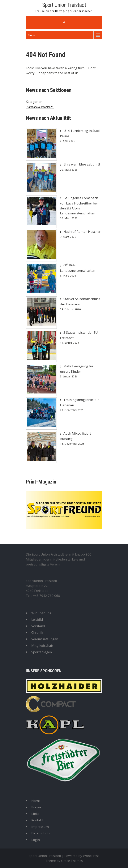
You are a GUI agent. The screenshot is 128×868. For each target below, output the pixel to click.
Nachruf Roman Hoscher (82, 232)
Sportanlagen (42, 652)
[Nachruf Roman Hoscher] (41, 245)
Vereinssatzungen (45, 639)
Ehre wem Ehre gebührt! (82, 164)
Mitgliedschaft (42, 645)
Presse (36, 807)
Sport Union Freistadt (64, 5)
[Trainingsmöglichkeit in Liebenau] (41, 413)
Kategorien (34, 102)
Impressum (40, 827)
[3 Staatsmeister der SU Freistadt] (41, 346)
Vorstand (38, 626)
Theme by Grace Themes (64, 861)
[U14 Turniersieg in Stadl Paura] (41, 144)
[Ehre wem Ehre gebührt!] (41, 178)
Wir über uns (41, 613)
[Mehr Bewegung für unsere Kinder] (41, 380)
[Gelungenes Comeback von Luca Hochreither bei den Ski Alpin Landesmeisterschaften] (41, 212)
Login (36, 840)
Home (36, 801)
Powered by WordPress (82, 856)
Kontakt (37, 820)
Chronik (37, 632)
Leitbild (37, 619)
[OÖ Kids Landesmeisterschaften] (41, 279)
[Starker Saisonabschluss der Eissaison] (41, 313)
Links (35, 814)
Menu (31, 35)
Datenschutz (41, 833)
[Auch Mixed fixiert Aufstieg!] (41, 447)
